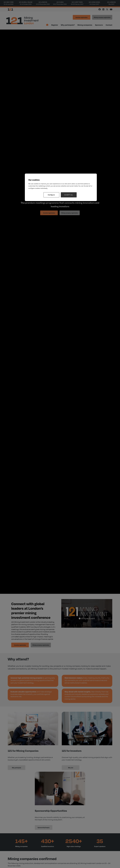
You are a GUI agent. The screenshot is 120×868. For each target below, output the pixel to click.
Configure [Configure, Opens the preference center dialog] (51, 195)
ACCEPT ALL (69, 195)
